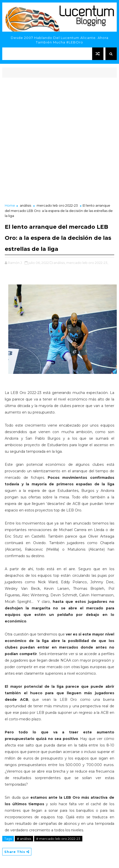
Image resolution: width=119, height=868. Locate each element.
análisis (25, 205)
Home (10, 205)
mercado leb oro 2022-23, (87, 263)
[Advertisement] (59, 141)
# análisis (24, 839)
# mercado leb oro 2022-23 (58, 839)
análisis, (59, 263)
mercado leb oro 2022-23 (57, 205)
